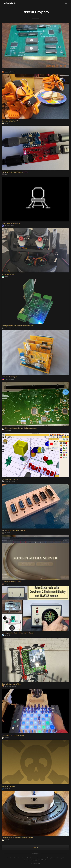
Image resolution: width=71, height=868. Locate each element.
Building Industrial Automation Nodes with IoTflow (18, 326)
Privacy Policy (51, 858)
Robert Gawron (8, 379)
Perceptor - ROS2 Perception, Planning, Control (17, 838)
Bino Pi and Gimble (8, 274)
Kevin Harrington (9, 482)
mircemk (6, 635)
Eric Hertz (6, 430)
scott (5, 277)
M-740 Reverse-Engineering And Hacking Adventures (19, 428)
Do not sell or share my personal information (35, 860)
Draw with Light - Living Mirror (11, 684)
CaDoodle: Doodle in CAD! (11, 479)
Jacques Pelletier (9, 72)
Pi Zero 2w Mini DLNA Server (11, 582)
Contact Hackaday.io (19, 858)
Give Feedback (31, 858)
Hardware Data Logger (9, 377)
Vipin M (6, 123)
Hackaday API (60, 858)
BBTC (4, 70)
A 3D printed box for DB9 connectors (14, 531)
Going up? (35, 854)
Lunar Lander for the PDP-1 (11, 223)
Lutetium (6, 789)
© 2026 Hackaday (35, 863)
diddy (5, 584)
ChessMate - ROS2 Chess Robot (13, 735)
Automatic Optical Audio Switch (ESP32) (15, 172)
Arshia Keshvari (8, 328)
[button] (66, 3)
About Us (9, 858)
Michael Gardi (8, 226)
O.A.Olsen (7, 533)
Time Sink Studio (9, 686)
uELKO (6, 174)
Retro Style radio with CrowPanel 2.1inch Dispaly (18, 633)
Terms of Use (41, 858)
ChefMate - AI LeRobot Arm (11, 121)
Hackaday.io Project (8, 786)
